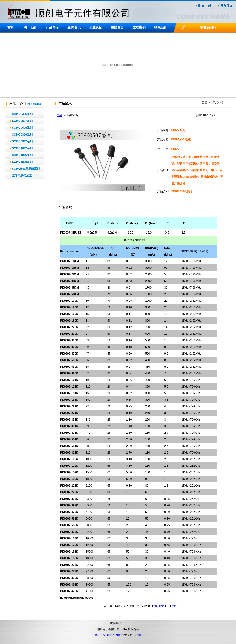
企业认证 (96, 27)
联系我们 (161, 27)
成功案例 (139, 27)
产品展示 (52, 27)
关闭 (174, 606)
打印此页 (159, 606)
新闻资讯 (74, 27)
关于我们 (31, 27)
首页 (11, 27)
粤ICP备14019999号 (108, 635)
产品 (59, 115)
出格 (138, 635)
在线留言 (117, 27)
